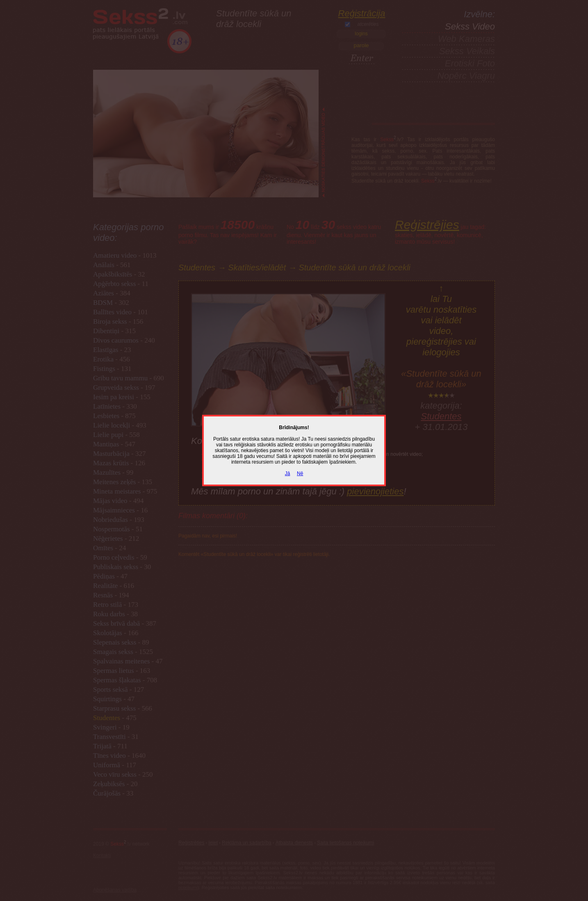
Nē (300, 473)
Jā (288, 473)
